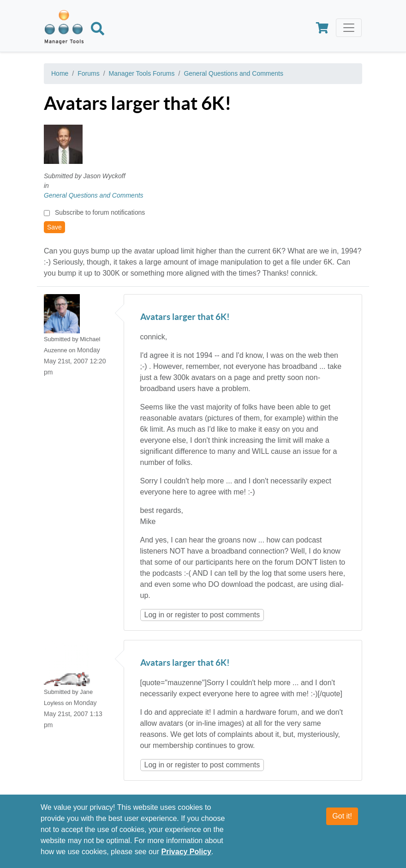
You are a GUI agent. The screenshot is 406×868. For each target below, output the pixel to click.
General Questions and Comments (233, 73)
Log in (155, 615)
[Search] (98, 30)
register (187, 615)
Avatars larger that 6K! (185, 317)
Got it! (342, 816)
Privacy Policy (186, 852)
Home (60, 73)
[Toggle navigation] (349, 28)
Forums (88, 73)
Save (54, 227)
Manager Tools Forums (142, 73)
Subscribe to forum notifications (100, 212)
